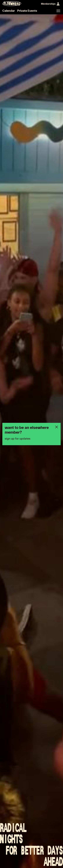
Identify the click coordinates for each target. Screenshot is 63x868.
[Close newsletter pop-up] (57, 427)
